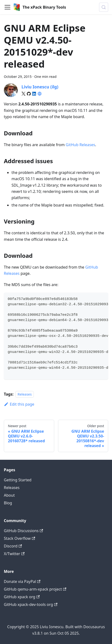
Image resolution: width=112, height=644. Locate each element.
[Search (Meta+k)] (104, 7)
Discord (13, 546)
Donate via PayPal (22, 581)
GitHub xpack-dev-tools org (31, 604)
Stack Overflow (19, 538)
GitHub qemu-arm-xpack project (35, 589)
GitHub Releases (80, 145)
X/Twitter (14, 554)
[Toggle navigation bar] (7, 7)
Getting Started (18, 480)
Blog (8, 503)
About (9, 495)
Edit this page (19, 404)
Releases (25, 394)
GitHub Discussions (23, 531)
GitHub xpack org (22, 597)
